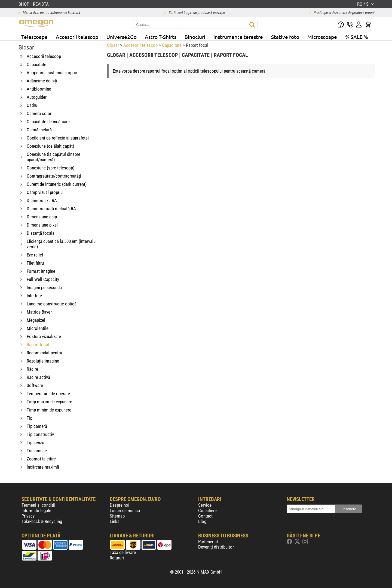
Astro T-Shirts (161, 37)
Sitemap (117, 516)
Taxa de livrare (123, 552)
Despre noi (120, 505)
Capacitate (172, 45)
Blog (202, 521)
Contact (205, 516)
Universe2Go (122, 37)
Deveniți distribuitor (216, 547)
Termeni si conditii (38, 505)
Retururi (117, 558)
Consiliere (207, 510)
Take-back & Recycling (42, 521)
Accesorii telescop (77, 37)
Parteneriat (208, 541)
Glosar (113, 45)
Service (205, 505)
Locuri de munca (125, 510)
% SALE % (357, 37)
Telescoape (34, 37)
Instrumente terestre (238, 37)
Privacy (28, 516)
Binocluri (195, 37)
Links (115, 521)
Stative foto (285, 37)
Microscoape (322, 37)
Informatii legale (36, 510)
